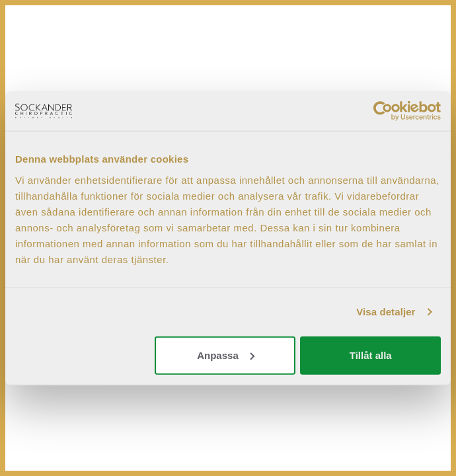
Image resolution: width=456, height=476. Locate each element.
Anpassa (226, 355)
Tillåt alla (371, 355)
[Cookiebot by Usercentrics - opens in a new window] (383, 111)
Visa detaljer (386, 312)
